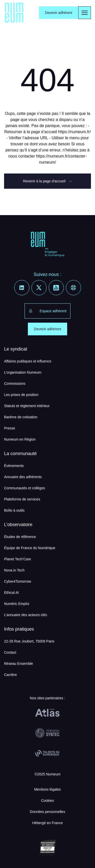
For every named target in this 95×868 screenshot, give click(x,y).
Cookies (48, 801)
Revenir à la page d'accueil (48, 181)
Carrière (11, 675)
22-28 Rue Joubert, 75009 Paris (29, 641)
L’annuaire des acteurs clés (26, 615)
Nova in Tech (14, 570)
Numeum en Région (20, 439)
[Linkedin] (22, 288)
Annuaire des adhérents (23, 477)
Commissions (15, 384)
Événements (14, 466)
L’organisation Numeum (23, 372)
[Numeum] (14, 13)
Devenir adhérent (59, 13)
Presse (10, 428)
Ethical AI (11, 593)
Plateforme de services (22, 499)
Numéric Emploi (17, 604)
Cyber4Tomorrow (18, 581)
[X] (39, 288)
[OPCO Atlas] (47, 713)
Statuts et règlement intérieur (27, 406)
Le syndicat (16, 349)
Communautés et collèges (25, 488)
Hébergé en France (48, 823)
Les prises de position (21, 395)
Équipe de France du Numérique (30, 548)
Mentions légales (48, 789)
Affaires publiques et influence (28, 361)
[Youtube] (56, 288)
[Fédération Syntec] (47, 733)
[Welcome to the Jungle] (73, 288)
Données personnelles (48, 812)
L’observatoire (18, 525)
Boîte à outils (14, 510)
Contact (10, 652)
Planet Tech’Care (17, 559)
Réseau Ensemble (18, 664)
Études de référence (20, 537)
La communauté (20, 454)
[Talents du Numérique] (47, 753)
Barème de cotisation (21, 417)
